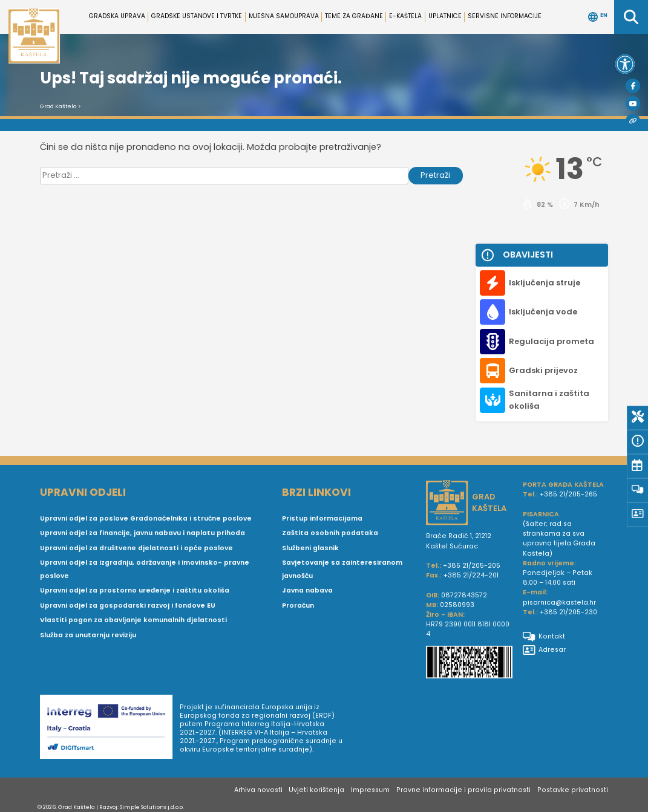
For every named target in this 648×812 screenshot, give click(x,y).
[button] (625, 64)
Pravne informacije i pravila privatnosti (463, 790)
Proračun (298, 606)
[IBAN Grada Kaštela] (470, 664)
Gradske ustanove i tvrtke (197, 16)
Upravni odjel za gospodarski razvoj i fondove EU (128, 606)
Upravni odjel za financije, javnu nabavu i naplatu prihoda (142, 533)
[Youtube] (633, 103)
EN (598, 17)
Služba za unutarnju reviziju (88, 635)
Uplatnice (445, 16)
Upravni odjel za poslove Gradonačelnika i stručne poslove (146, 518)
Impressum (370, 790)
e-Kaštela (405, 16)
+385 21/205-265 (568, 494)
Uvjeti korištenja (316, 790)
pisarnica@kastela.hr (559, 603)
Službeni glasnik (310, 548)
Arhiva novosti (258, 790)
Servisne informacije (505, 16)
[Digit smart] (110, 729)
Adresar (544, 650)
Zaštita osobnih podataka (330, 533)
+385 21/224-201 (471, 575)
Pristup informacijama (322, 518)
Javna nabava (307, 590)
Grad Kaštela (58, 106)
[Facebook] (633, 86)
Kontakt (544, 637)
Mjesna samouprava (284, 16)
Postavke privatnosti (573, 790)
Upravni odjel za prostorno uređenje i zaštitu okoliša (135, 590)
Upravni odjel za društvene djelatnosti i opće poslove (136, 548)
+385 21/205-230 (568, 612)
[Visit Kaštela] (633, 121)
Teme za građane (354, 16)
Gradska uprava (117, 16)
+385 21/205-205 (472, 566)
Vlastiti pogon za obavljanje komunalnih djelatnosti (133, 620)
